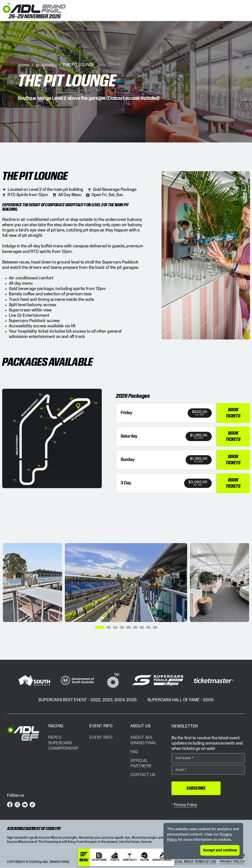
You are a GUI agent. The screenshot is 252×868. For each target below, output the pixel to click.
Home (23, 65)
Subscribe (194, 788)
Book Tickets (233, 413)
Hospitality (46, 65)
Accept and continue (220, 850)
